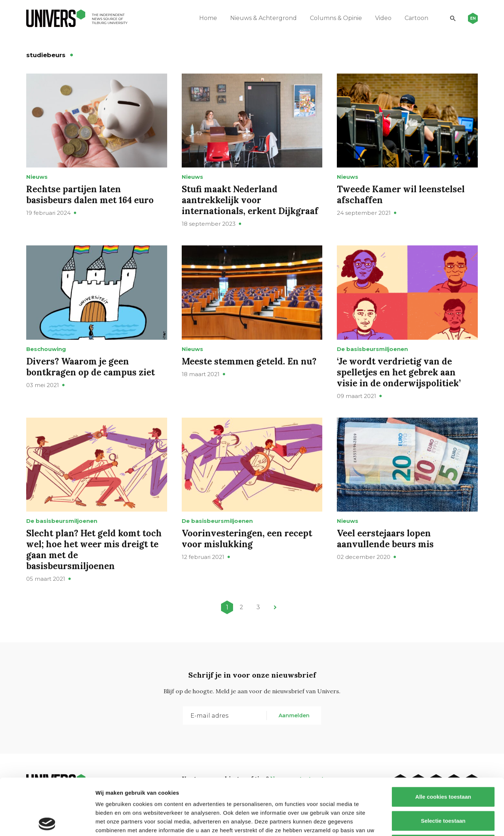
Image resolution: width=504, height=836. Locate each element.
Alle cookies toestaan (443, 740)
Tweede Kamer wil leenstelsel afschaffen (401, 195)
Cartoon (416, 18)
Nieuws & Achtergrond (263, 18)
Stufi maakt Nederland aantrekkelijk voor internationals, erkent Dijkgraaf (250, 200)
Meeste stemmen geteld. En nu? (249, 361)
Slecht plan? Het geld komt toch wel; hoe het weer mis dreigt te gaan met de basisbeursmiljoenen (94, 550)
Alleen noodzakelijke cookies (443, 788)
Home (208, 18)
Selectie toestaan (443, 764)
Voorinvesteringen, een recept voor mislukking (247, 539)
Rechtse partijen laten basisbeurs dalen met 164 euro (90, 195)
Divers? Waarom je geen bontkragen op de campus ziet (90, 367)
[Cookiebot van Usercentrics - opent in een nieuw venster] (47, 822)
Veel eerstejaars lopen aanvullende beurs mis (385, 539)
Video (383, 18)
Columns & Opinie (336, 18)
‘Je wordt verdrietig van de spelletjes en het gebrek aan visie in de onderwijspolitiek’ (399, 372)
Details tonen (393, 822)
